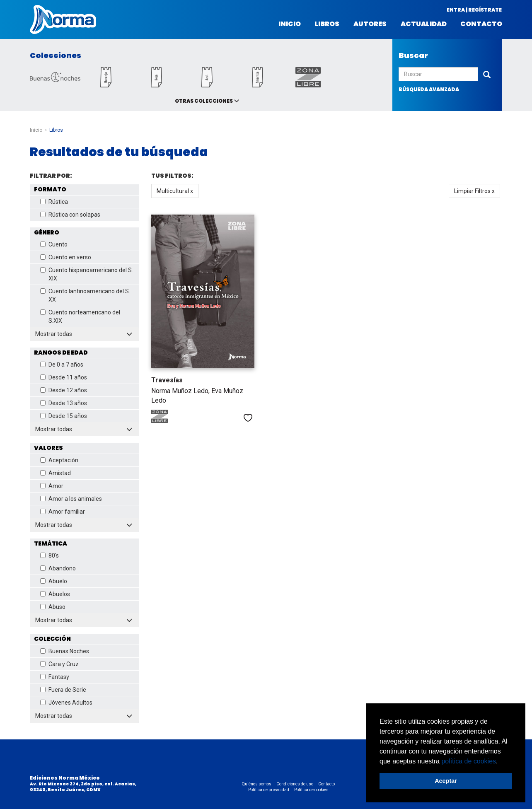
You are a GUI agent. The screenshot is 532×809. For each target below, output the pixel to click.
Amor (52, 486)
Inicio (290, 24)
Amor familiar (63, 512)
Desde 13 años (64, 403)
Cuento (54, 244)
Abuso (53, 607)
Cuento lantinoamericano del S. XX (85, 295)
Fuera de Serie (63, 690)
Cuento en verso (66, 257)
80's (50, 555)
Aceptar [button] (446, 781)
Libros (327, 24)
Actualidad (424, 24)
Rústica (54, 202)
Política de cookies (311, 790)
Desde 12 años (64, 390)
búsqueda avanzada (429, 89)
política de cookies (469, 761)
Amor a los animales (71, 499)
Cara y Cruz (59, 664)
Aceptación (59, 460)
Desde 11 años (64, 377)
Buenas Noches (65, 651)
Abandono (58, 568)
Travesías (167, 380)
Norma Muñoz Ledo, (181, 391)
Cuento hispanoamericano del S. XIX (87, 274)
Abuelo (54, 581)
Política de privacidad (269, 790)
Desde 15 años (64, 416)
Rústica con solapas (70, 215)
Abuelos (55, 594)
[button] (501, 762)
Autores (370, 24)
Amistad (56, 473)
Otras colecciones (204, 101)
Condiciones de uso (295, 784)
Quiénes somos (257, 784)
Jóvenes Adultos (66, 703)
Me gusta (248, 418)
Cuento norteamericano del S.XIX (80, 316)
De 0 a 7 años (62, 365)
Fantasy (55, 677)
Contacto (481, 24)
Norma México (63, 19)
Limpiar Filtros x (474, 191)
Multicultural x (175, 191)
